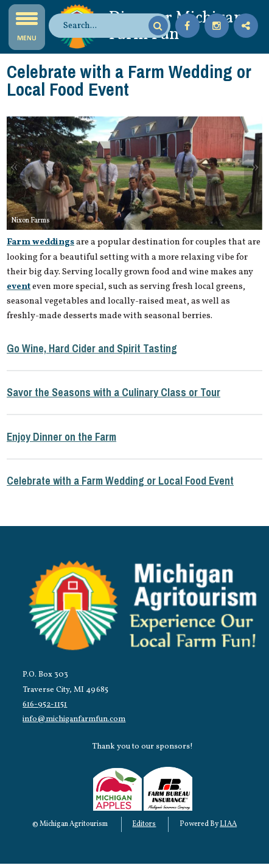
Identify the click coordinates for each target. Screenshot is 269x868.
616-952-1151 (45, 704)
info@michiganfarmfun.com (74, 719)
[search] (104, 26)
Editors (144, 824)
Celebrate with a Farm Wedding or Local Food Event (120, 481)
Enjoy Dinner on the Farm (61, 437)
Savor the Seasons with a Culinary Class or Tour (114, 392)
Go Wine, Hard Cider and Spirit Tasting (92, 348)
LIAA (228, 824)
